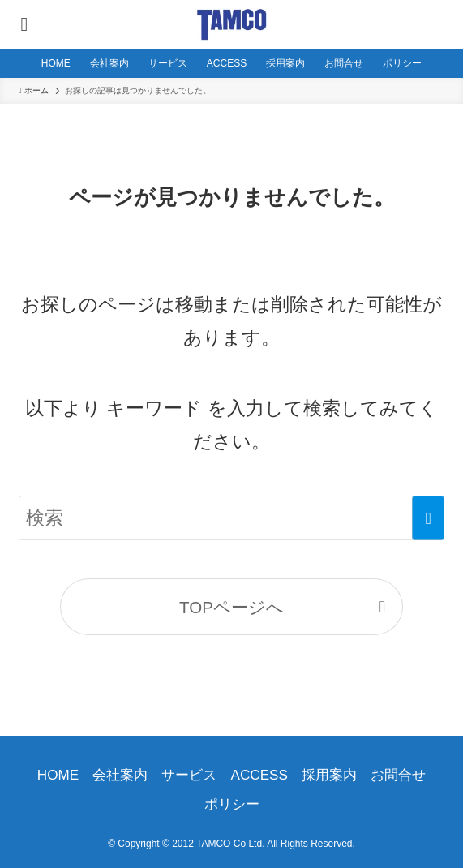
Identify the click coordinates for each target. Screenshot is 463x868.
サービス (189, 775)
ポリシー (232, 804)
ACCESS (259, 775)
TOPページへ (231, 607)
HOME (58, 775)
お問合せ (398, 775)
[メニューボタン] (24, 24)
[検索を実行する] (428, 518)
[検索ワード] (231, 518)
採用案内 (329, 775)
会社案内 (120, 775)
